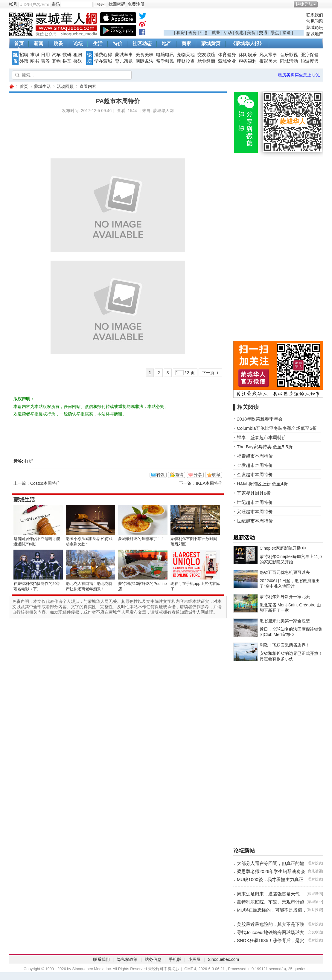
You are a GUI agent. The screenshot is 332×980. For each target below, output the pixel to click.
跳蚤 (58, 43)
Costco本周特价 (45, 483)
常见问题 (315, 21)
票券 (45, 61)
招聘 (24, 55)
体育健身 (227, 55)
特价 (118, 43)
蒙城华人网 (11, 87)
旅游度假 (310, 61)
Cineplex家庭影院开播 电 (283, 548)
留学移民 (165, 61)
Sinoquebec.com (223, 959)
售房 (192, 33)
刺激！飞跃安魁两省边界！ (285, 645)
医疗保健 (310, 55)
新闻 (39, 43)
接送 (287, 33)
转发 (161, 475)
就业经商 (206, 61)
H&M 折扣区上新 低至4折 (262, 484)
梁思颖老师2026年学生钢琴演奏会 (271, 871)
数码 (67, 55)
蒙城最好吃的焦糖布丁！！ (141, 539)
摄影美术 (268, 61)
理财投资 (186, 61)
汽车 (56, 55)
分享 (198, 475)
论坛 (78, 43)
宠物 (56, 61)
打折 (29, 461)
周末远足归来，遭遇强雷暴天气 (268, 894)
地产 (167, 43)
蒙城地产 (315, 34)
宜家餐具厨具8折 (254, 493)
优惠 (240, 33)
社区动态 (142, 43)
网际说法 (144, 61)
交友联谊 (206, 55)
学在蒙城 (103, 61)
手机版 (175, 959)
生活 (98, 43)
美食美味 (144, 55)
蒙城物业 (227, 61)
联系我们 (315, 15)
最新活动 (244, 538)
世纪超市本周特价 (255, 502)
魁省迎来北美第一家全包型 (285, 621)
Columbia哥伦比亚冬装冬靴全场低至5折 (277, 428)
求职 (35, 55)
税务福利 (248, 61)
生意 (204, 33)
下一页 (208, 373)
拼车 (67, 61)
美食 (251, 33)
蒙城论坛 (315, 27)
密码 (56, 4)
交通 (263, 33)
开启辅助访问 (322, 4)
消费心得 (103, 55)
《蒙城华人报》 (247, 43)
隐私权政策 (127, 959)
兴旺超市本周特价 (255, 512)
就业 (216, 33)
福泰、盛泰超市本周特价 (262, 437)
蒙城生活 (42, 86)
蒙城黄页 (211, 43)
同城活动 (289, 61)
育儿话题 (124, 61)
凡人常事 (268, 55)
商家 (186, 43)
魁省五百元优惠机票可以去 (285, 572)
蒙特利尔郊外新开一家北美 (285, 597)
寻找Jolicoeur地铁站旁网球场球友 (271, 932)
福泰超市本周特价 (255, 456)
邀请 (179, 475)
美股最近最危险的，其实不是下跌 (271, 924)
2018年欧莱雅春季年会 (260, 419)
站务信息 (153, 959)
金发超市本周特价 (255, 465)
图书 (35, 61)
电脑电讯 (165, 55)
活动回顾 (65, 86)
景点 (275, 33)
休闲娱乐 (248, 55)
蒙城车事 (124, 55)
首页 (19, 43)
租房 (181, 33)
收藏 (216, 475)
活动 (228, 33)
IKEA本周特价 (209, 483)
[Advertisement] (234, 21)
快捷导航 (304, 4)
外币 (24, 61)
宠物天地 (186, 55)
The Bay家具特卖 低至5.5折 (265, 447)
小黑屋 (194, 959)
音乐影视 (289, 55)
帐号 (13, 4)
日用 (45, 55)
